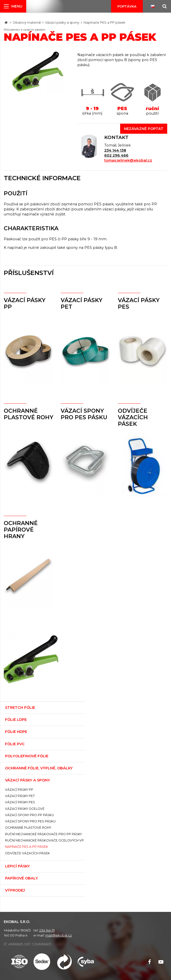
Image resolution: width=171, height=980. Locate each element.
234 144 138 (115, 150)
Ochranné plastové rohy (28, 414)
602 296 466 (116, 155)
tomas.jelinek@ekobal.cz (128, 160)
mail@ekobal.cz (59, 935)
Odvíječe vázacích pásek (133, 417)
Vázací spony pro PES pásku (84, 414)
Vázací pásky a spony (62, 22)
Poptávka (127, 6)
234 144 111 (47, 930)
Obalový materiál (27, 22)
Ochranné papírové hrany (21, 530)
